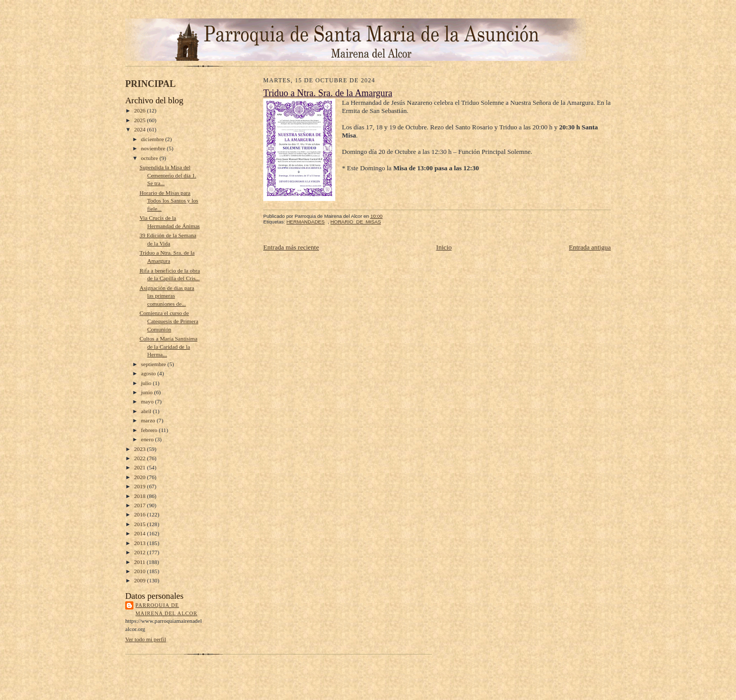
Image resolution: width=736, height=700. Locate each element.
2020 (140, 477)
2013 (140, 543)
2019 (140, 486)
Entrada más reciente (291, 247)
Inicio (444, 247)
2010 (140, 571)
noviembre (154, 148)
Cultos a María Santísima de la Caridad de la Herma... (168, 346)
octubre (150, 158)
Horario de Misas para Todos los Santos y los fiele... (169, 201)
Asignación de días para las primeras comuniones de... (167, 296)
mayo (148, 401)
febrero (150, 430)
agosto (149, 373)
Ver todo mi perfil (146, 639)
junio (148, 392)
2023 (140, 449)
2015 (140, 524)
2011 (140, 562)
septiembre (154, 364)
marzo (149, 420)
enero (148, 439)
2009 (140, 580)
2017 (140, 505)
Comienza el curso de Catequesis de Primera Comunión (169, 321)
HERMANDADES (305, 222)
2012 (140, 552)
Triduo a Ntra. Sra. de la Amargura (328, 93)
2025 (140, 120)
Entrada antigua (590, 247)
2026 (140, 110)
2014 (140, 533)
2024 (140, 129)
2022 (140, 458)
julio (147, 383)
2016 (140, 514)
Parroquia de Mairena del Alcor (166, 609)
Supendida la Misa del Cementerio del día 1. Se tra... (168, 175)
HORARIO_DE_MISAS (356, 222)
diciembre (153, 139)
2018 (140, 496)
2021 (140, 467)
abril (147, 411)
